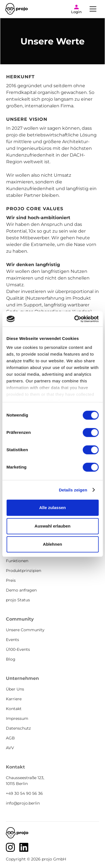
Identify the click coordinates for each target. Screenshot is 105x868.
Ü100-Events (18, 649)
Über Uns (15, 689)
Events (12, 640)
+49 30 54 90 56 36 (24, 793)
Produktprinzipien (24, 571)
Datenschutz (18, 728)
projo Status (18, 600)
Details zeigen (73, 490)
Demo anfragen (21, 590)
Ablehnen (52, 544)
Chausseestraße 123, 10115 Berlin (25, 781)
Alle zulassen (53, 508)
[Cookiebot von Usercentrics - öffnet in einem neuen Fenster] (75, 319)
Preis (11, 580)
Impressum (17, 718)
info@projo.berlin (23, 803)
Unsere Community (25, 630)
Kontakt (14, 709)
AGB (10, 738)
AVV (10, 748)
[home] (17, 9)
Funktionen (17, 561)
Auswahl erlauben (52, 526)
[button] (93, 9)
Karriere (14, 699)
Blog (11, 659)
